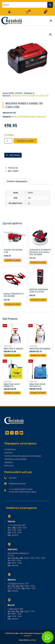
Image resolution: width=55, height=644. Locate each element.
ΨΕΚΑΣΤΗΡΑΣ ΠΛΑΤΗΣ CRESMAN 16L (12, 385)
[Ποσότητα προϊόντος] (8, 141)
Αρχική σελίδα (8, 93)
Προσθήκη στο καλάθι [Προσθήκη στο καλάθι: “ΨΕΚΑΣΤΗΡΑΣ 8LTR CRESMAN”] (38, 355)
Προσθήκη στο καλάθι (25, 141)
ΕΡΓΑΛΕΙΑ (19, 93)
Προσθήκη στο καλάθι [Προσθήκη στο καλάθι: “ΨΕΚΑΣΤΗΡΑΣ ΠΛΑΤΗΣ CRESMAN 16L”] (12, 393)
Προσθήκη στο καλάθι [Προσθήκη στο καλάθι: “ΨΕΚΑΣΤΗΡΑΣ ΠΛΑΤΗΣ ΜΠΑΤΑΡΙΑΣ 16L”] (38, 393)
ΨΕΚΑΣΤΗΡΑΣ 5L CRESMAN (13, 349)
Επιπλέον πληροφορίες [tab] (17, 181)
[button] (50, 35)
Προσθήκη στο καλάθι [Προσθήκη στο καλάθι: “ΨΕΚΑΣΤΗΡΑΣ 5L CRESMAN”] (12, 355)
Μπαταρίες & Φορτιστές (36, 117)
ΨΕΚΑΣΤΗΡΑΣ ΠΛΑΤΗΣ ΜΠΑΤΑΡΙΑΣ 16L (38, 385)
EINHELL (15, 117)
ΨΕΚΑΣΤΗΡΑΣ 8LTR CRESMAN (40, 349)
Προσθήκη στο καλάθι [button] (13, 260)
